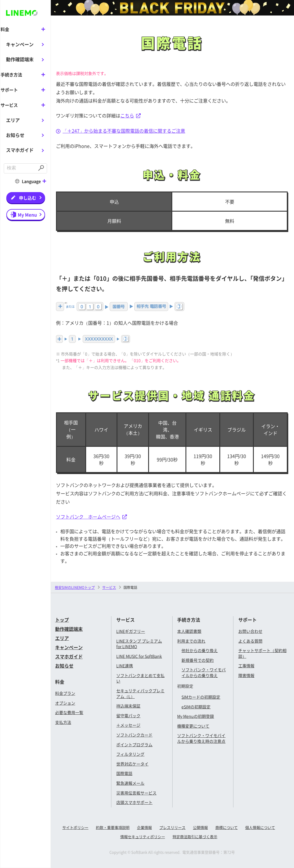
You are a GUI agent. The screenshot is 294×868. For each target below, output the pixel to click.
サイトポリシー (75, 827)
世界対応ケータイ (132, 764)
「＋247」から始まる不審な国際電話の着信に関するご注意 (121, 131)
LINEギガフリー (131, 631)
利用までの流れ (191, 641)
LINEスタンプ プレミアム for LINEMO (139, 644)
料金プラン (65, 693)
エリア (13, 119)
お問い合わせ (250, 631)
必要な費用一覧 (69, 712)
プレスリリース (172, 827)
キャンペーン (20, 44)
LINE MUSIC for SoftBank (139, 656)
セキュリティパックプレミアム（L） (140, 693)
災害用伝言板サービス (136, 793)
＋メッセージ (128, 725)
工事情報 (246, 666)
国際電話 (124, 773)
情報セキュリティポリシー (143, 837)
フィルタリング (130, 754)
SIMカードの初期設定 (201, 697)
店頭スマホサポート (134, 802)
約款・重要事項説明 (113, 827)
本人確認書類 (189, 631)
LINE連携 (125, 666)
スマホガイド (20, 149)
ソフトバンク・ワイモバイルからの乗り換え (204, 672)
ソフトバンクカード (134, 735)
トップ (62, 620)
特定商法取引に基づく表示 (195, 837)
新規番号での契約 (198, 660)
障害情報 (246, 675)
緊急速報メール (130, 783)
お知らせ (15, 134)
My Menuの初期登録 (196, 716)
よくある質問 (250, 641)
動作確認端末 (20, 59)
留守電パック (128, 716)
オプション (65, 703)
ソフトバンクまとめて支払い (140, 678)
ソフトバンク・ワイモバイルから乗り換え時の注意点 (201, 738)
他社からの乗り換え (200, 650)
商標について (227, 827)
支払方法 (63, 722)
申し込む (28, 197)
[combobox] (20, 168)
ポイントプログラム (134, 745)
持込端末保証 (128, 706)
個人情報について (260, 827)
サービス (109, 587)
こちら (130, 115)
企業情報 (144, 827)
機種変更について (193, 726)
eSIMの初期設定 (196, 707)
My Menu (27, 214)
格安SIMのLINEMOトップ (75, 587)
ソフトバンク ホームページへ (91, 517)
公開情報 (200, 827)
